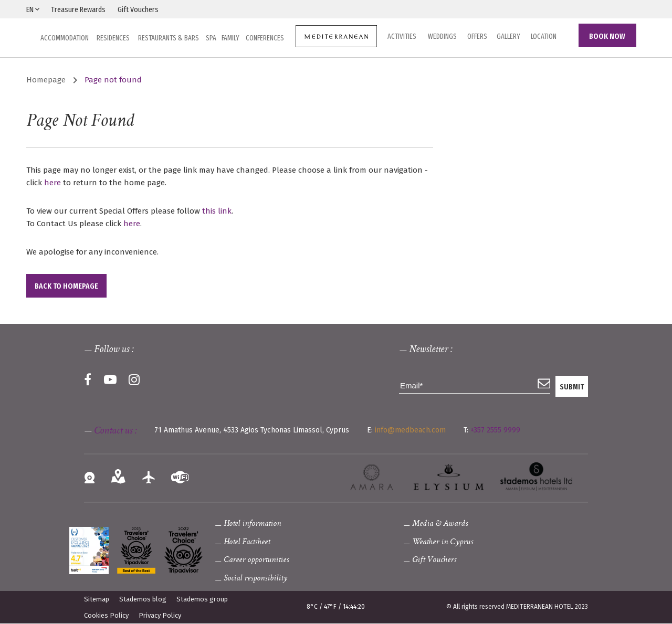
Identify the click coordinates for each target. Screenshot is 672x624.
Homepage (46, 80)
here (52, 183)
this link (217, 211)
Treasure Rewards (78, 9)
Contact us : (115, 431)
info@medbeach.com (410, 430)
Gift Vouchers (138, 9)
